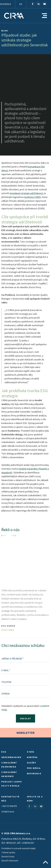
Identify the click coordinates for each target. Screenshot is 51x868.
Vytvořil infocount (10, 861)
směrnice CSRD (32, 197)
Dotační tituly (8, 856)
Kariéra (32, 757)
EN (21, 4)
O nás (31, 752)
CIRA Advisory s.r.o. (14, 16)
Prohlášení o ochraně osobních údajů (18, 848)
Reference (34, 773)
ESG (4, 752)
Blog (5, 31)
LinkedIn (39, 4)
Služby (32, 763)
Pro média (34, 768)
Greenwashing (11, 757)
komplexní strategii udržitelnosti (26, 193)
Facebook (33, 4)
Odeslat (26, 718)
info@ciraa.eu (8, 811)
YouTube (45, 4)
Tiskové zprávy (8, 852)
